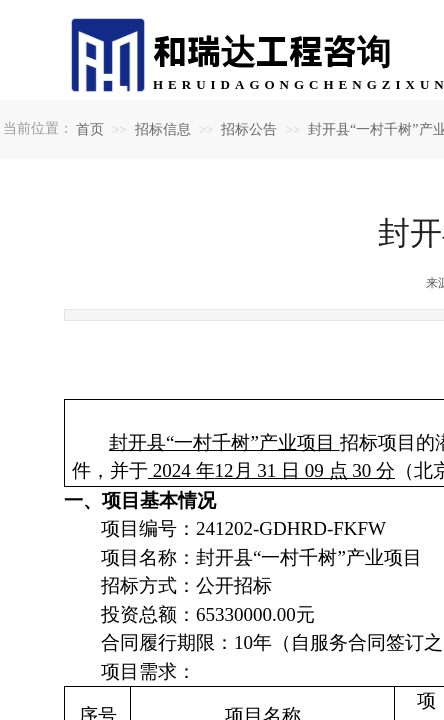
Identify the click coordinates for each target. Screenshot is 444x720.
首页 (90, 129)
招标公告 (249, 129)
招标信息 (163, 129)
